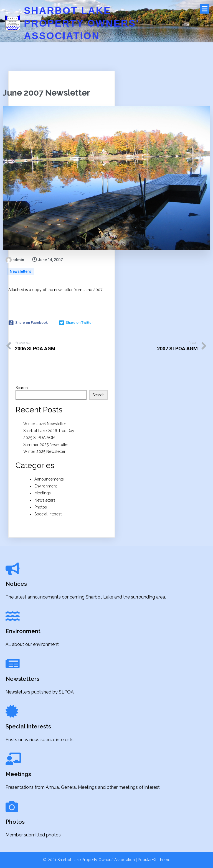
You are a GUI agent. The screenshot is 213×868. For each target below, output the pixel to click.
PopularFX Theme (154, 860)
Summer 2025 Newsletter (46, 445)
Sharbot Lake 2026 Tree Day (49, 431)
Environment (46, 486)
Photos (41, 507)
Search (22, 388)
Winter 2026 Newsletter (45, 424)
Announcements (49, 479)
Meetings (43, 493)
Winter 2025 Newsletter (44, 451)
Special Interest (48, 514)
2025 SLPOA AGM (39, 438)
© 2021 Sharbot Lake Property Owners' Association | (90, 860)
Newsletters (21, 271)
